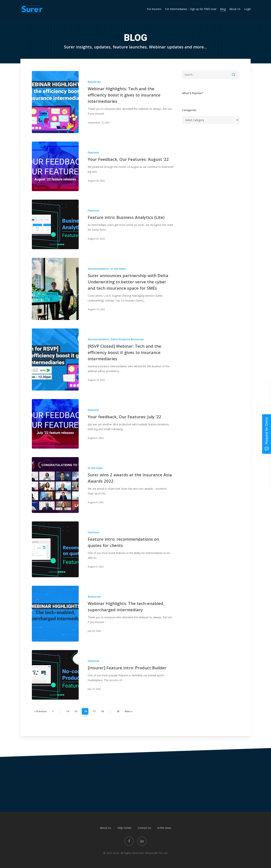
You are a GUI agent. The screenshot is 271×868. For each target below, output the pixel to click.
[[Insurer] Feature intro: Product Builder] (55, 675)
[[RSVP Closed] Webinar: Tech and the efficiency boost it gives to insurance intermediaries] (55, 360)
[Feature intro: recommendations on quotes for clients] (55, 549)
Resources (94, 82)
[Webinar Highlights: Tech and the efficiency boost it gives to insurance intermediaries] (55, 102)
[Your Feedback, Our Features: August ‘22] (55, 166)
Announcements (98, 269)
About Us (106, 828)
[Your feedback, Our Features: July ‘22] (55, 424)
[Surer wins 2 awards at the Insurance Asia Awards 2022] (55, 485)
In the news (118, 269)
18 (102, 711)
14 (68, 711)
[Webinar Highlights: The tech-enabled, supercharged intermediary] (55, 614)
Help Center (124, 828)
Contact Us (144, 828)
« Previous (40, 711)
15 (76, 711)
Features (93, 152)
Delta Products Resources (127, 339)
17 (94, 711)
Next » (129, 711)
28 (118, 711)
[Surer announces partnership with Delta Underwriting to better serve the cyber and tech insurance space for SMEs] (55, 289)
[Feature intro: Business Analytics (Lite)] (55, 224)
